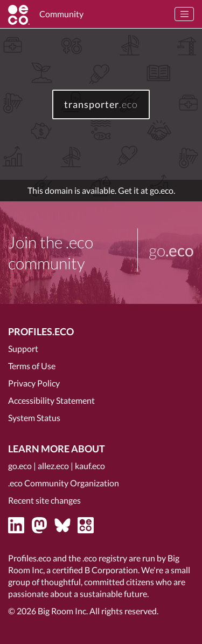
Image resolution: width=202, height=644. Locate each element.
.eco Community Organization (64, 483)
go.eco (20, 466)
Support (23, 348)
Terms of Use (32, 366)
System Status (34, 418)
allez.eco (53, 466)
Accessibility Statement (51, 400)
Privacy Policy (34, 383)
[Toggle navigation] (184, 14)
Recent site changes (44, 500)
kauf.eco (90, 466)
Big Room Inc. (63, 611)
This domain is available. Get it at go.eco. (101, 190)
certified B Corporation (95, 570)
